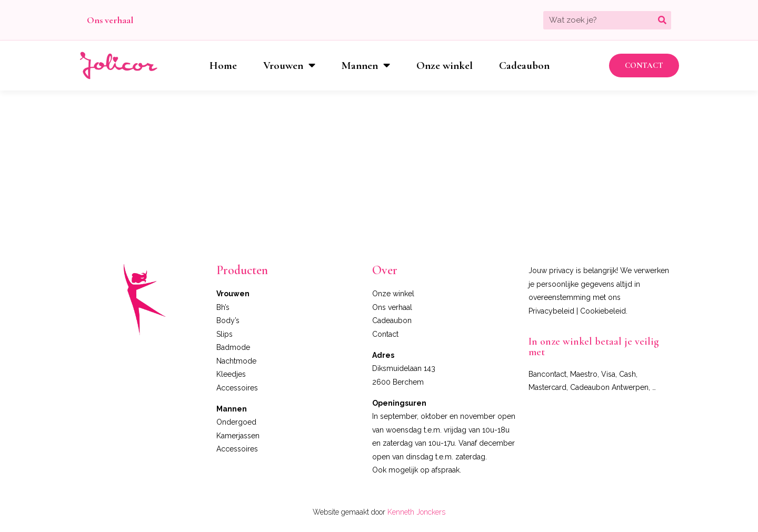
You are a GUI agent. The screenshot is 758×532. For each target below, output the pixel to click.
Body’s (228, 320)
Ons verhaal (110, 20)
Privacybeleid (551, 311)
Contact (385, 334)
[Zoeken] (662, 20)
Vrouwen (289, 66)
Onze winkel (445, 66)
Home (223, 66)
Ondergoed (236, 422)
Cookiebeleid (603, 311)
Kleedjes (231, 374)
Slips (225, 334)
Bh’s (223, 307)
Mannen (366, 66)
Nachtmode (236, 361)
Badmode (233, 347)
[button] (644, 66)
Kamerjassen (238, 436)
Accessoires (237, 388)
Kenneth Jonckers (416, 512)
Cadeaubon (524, 66)
